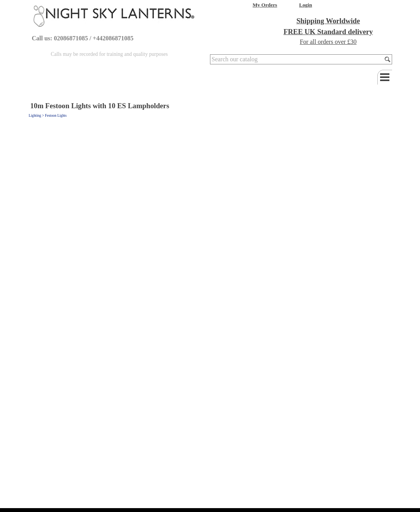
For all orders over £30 (328, 42)
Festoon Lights (56, 116)
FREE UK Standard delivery (328, 32)
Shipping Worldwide (328, 21)
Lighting (35, 116)
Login (306, 5)
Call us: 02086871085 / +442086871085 (83, 38)
